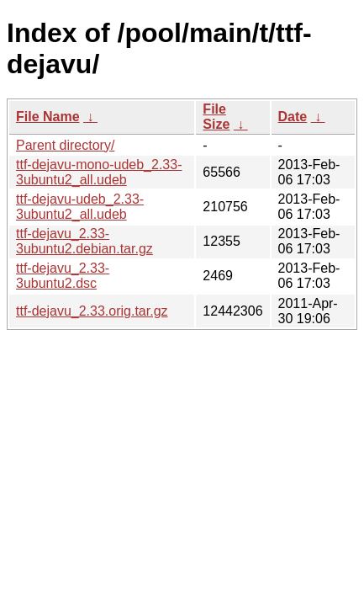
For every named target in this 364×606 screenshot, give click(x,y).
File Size (216, 117)
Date (293, 117)
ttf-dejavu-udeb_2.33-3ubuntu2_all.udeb (80, 207)
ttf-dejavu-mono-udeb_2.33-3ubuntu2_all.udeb (99, 172)
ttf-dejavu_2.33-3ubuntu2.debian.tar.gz (84, 241)
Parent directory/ (65, 145)
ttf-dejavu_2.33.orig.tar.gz (92, 311)
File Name (48, 117)
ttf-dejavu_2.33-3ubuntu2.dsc (63, 276)
